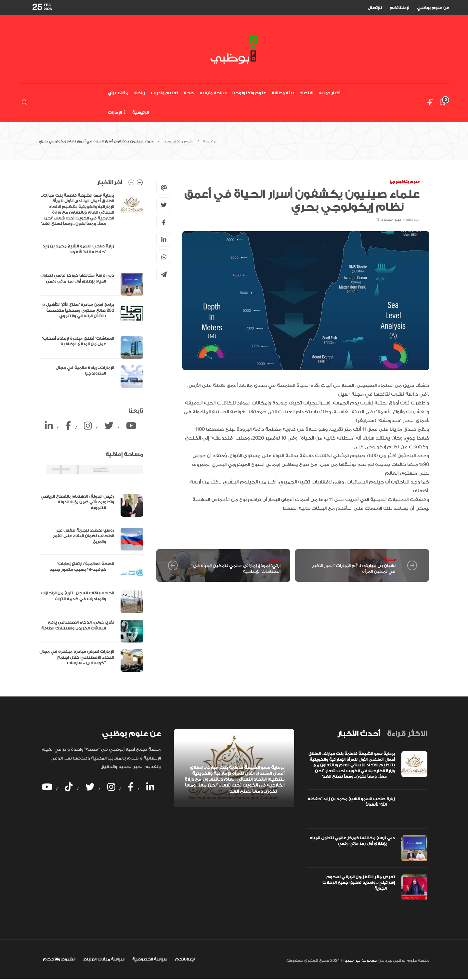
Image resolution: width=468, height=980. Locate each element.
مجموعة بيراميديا (360, 961)
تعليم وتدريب (164, 93)
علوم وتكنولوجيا (249, 93)
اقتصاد (306, 93)
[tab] (358, 734)
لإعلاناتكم (399, 8)
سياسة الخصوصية (150, 959)
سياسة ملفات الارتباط (104, 959)
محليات (274, 559)
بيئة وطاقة (283, 93)
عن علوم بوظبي (433, 8)
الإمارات (115, 113)
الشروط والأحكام (59, 959)
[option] (91, 290)
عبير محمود (391, 220)
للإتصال (375, 8)
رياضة (140, 93)
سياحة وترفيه (213, 93)
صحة (189, 93)
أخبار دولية (330, 93)
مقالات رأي (118, 93)
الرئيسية (141, 113)
